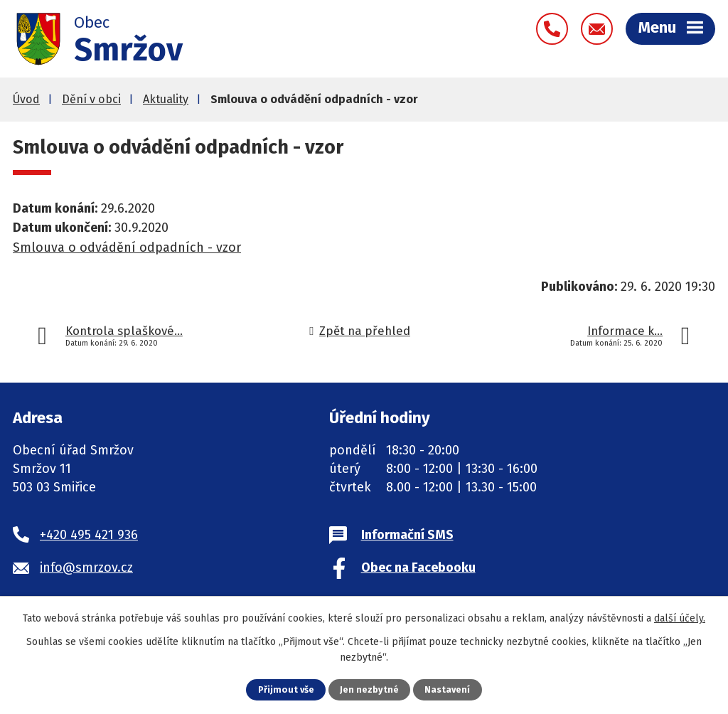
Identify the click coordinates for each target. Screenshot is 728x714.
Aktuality (166, 99)
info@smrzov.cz (86, 568)
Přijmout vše (286, 689)
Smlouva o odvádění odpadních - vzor (127, 247)
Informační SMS (407, 535)
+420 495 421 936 (89, 535)
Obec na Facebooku (418, 568)
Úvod (26, 99)
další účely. (680, 618)
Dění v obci (91, 99)
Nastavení (447, 689)
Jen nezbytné (369, 689)
